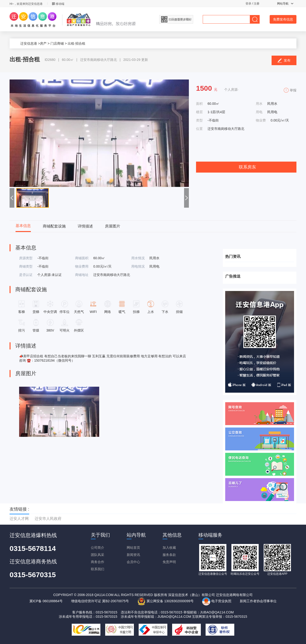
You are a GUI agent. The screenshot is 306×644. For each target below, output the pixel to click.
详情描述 (85, 226)
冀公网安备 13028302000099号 (165, 601)
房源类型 (26, 258)
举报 (293, 90)
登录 (248, 4)
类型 (199, 120)
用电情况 (138, 266)
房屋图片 (113, 226)
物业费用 (82, 266)
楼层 (199, 112)
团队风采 (98, 555)
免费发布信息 (283, 19)
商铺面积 (82, 258)
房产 (43, 43)
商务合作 (98, 562)
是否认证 (26, 275)
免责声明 (169, 562)
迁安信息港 (29, 43)
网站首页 (133, 548)
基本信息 (23, 226)
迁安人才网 (19, 519)
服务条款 (169, 555)
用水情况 (138, 258)
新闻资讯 (133, 555)
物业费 (261, 120)
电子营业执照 (217, 601)
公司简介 (98, 548)
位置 (199, 129)
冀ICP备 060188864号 (46, 601)
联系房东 (247, 167)
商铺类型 (26, 266)
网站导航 (285, 4)
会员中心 (133, 562)
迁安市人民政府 (48, 519)
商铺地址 (82, 275)
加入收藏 (169, 548)
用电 (259, 112)
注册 (257, 4)
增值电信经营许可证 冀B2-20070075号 (100, 601)
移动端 (58, 4)
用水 (259, 104)
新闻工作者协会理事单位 (258, 601)
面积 (199, 104)
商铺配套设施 (54, 226)
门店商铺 (57, 43)
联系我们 (98, 569)
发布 (284, 61)
